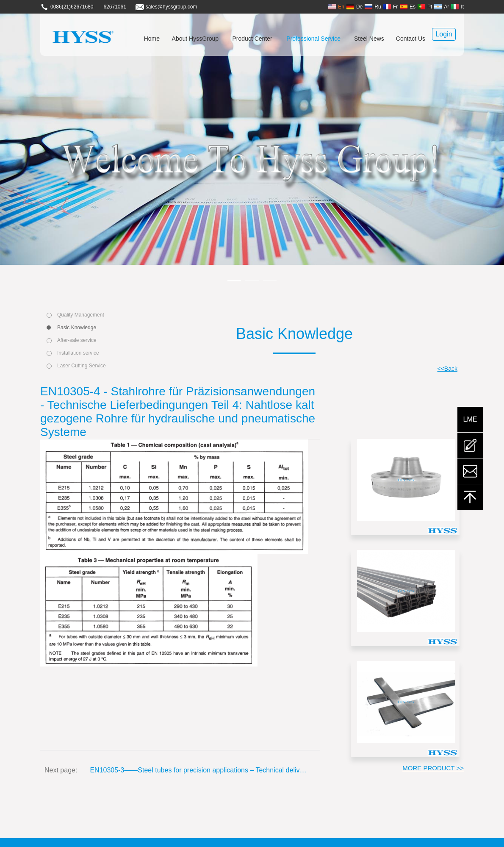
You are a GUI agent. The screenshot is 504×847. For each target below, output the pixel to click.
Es (407, 7)
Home (152, 39)
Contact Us (411, 39)
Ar (441, 7)
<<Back (447, 369)
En (336, 7)
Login (444, 34)
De (354, 7)
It (457, 7)
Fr (390, 7)
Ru (372, 7)
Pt (425, 7)
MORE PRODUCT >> (433, 768)
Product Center (252, 39)
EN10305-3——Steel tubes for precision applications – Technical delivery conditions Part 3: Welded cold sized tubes (198, 770)
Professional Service (313, 39)
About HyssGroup (195, 39)
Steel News (369, 39)
